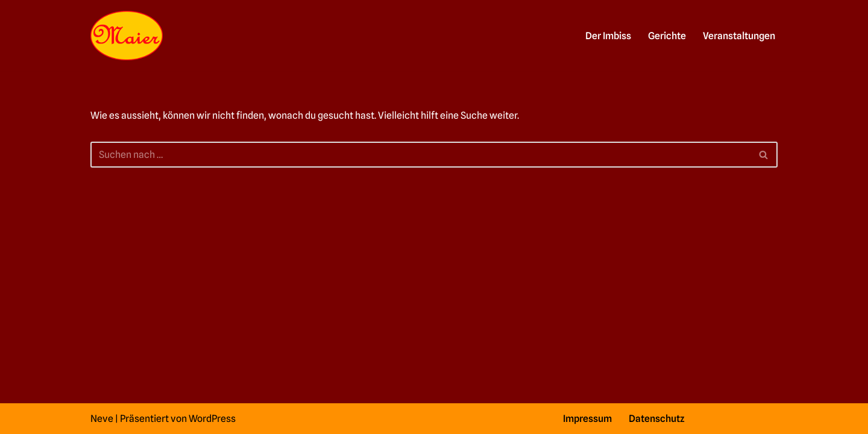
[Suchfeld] (420, 155)
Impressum (587, 419)
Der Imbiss (608, 36)
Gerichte (667, 36)
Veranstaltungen (739, 36)
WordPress (212, 419)
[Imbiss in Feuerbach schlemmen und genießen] (127, 36)
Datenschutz (657, 419)
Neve (102, 419)
